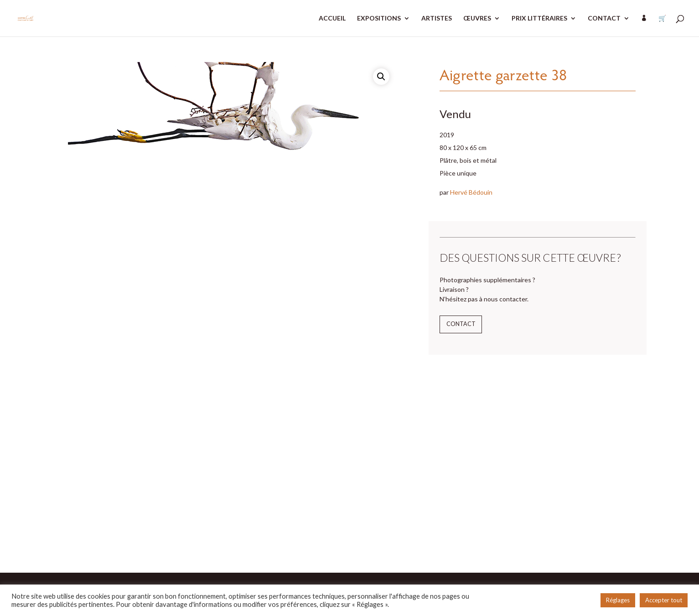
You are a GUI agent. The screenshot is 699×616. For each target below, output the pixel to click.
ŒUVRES (477, 18)
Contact (461, 324)
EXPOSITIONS (379, 18)
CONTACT (604, 18)
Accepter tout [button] (664, 600)
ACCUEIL (332, 18)
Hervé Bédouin (471, 192)
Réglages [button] (618, 600)
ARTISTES (437, 18)
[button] (381, 77)
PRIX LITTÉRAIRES (539, 18)
